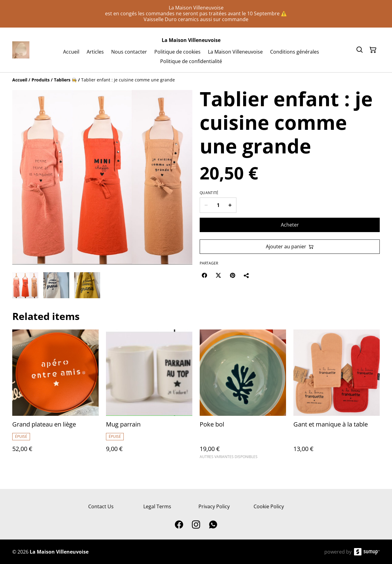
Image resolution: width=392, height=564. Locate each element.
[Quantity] (218, 205)
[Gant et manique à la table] (337, 397)
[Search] (360, 50)
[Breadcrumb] (196, 80)
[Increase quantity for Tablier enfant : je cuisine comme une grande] (230, 205)
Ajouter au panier (290, 246)
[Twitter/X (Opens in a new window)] (218, 275)
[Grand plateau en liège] (55, 397)
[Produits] (41, 80)
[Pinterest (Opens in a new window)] (232, 275)
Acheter (290, 225)
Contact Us (101, 506)
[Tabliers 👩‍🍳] (65, 80)
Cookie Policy (269, 506)
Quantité (209, 193)
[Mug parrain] (149, 397)
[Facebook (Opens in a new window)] (204, 275)
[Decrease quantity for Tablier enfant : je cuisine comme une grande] (206, 205)
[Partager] (247, 275)
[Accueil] (20, 80)
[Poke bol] (243, 397)
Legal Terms (157, 506)
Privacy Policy (214, 506)
